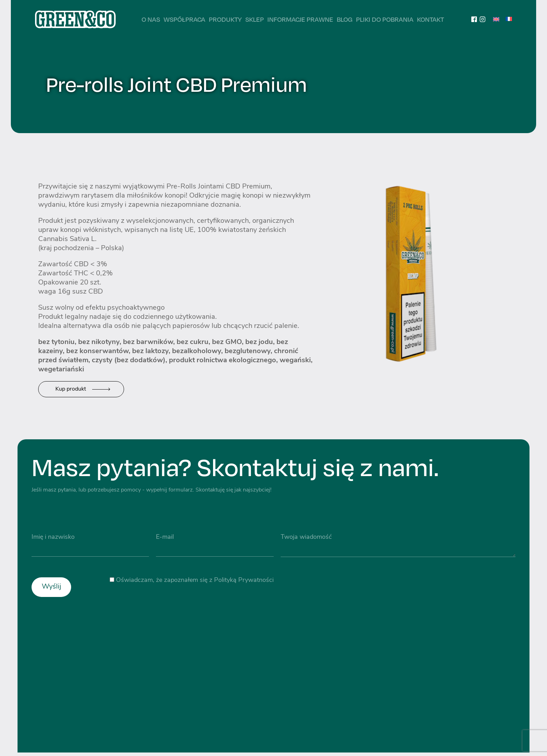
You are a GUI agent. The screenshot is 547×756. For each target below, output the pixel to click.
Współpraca (184, 19)
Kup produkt (71, 389)
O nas (151, 19)
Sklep (255, 19)
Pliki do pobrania (385, 19)
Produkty (225, 19)
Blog (345, 19)
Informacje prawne (300, 19)
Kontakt (430, 19)
